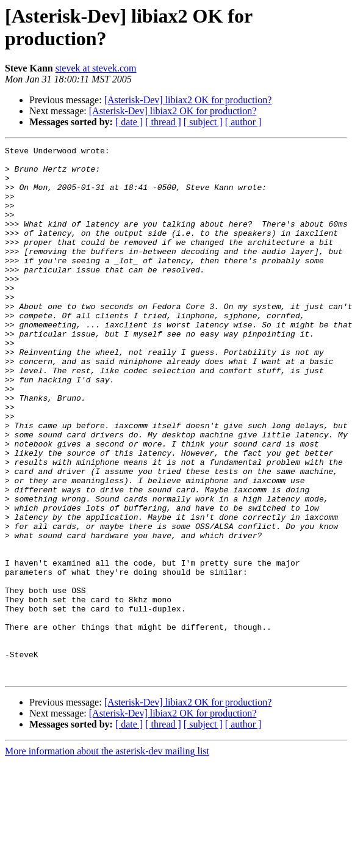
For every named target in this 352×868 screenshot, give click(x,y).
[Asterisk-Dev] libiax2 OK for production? (188, 100)
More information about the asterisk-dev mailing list (107, 857)
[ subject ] (203, 122)
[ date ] (129, 122)
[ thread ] (163, 122)
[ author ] (243, 122)
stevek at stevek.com (96, 68)
